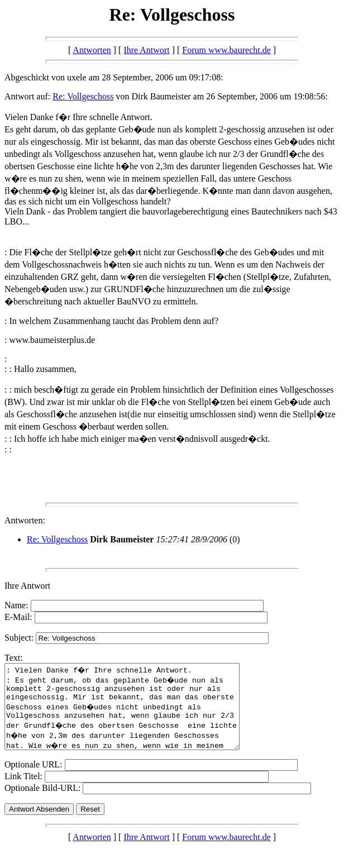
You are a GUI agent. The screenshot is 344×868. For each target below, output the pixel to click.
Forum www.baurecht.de (226, 50)
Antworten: (25, 520)
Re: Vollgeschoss (83, 96)
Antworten (92, 50)
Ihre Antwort (146, 50)
